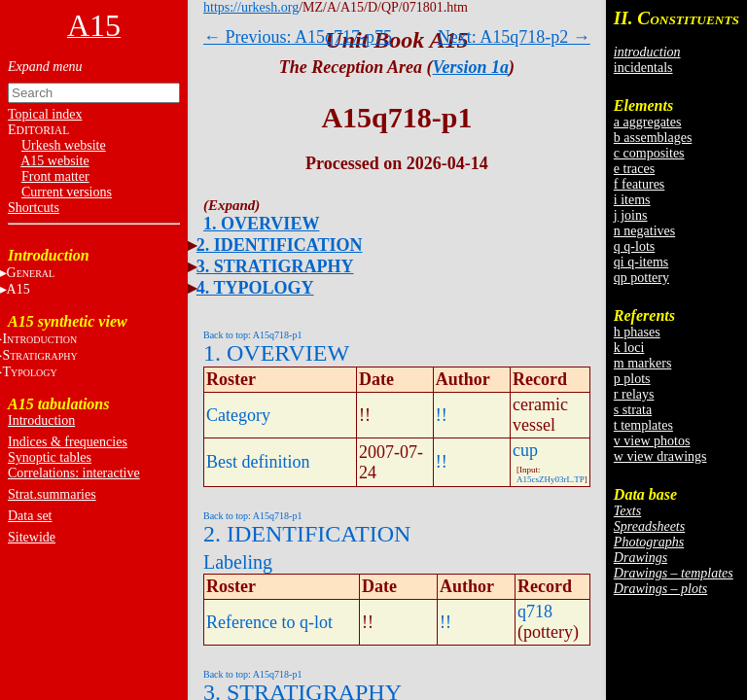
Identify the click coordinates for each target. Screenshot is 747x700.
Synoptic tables (50, 457)
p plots (632, 379)
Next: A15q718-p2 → (514, 37)
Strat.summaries (52, 494)
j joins (631, 215)
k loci (629, 348)
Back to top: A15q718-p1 (252, 335)
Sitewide (32, 537)
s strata (633, 410)
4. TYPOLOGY (255, 288)
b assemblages (653, 138)
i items (632, 200)
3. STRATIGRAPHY (275, 266)
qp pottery (641, 278)
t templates (643, 425)
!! (442, 415)
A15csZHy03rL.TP (551, 479)
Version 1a (471, 67)
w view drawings (660, 456)
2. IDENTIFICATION (280, 245)
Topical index (45, 114)
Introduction (41, 420)
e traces (634, 169)
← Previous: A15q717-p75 (298, 37)
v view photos (652, 441)
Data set (30, 516)
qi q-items (641, 262)
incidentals (643, 68)
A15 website (54, 161)
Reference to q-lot (269, 622)
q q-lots (634, 246)
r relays (634, 394)
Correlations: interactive (74, 473)
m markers (642, 363)
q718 (535, 612)
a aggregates (648, 122)
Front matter (55, 176)
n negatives (644, 231)
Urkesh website (64, 145)
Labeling (238, 562)
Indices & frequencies (68, 442)
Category (238, 415)
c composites (649, 153)
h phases (637, 332)
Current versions (67, 192)
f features (639, 184)
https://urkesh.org (251, 7)
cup (525, 450)
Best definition (258, 462)
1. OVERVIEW (261, 224)
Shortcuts (34, 208)
